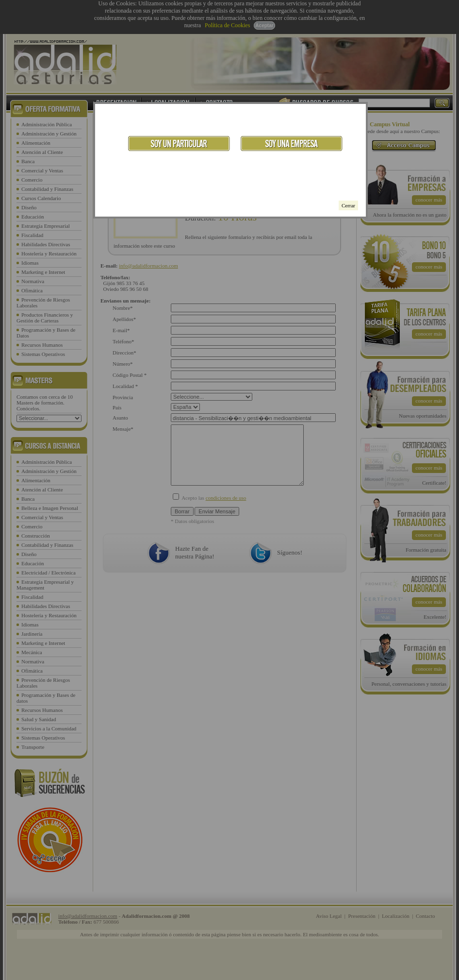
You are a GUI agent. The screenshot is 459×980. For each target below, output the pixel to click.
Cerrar (348, 205)
